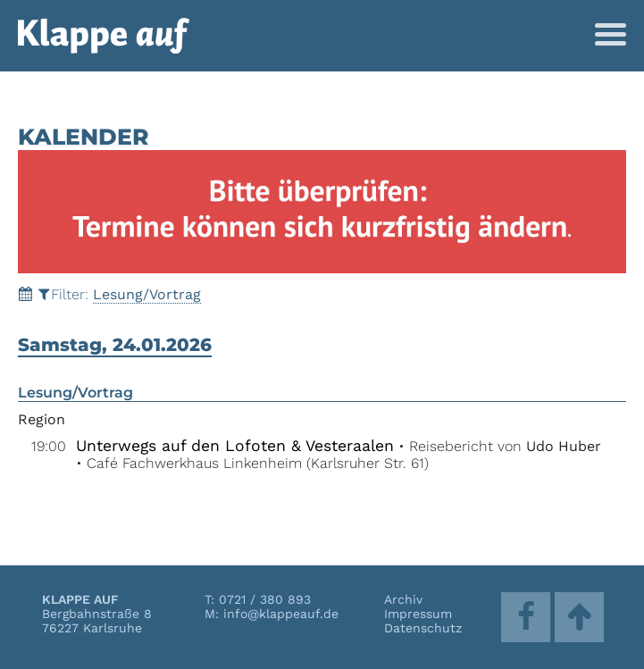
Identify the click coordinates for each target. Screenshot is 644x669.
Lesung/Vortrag (147, 294)
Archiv (403, 599)
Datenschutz (423, 628)
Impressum (418, 614)
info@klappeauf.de (281, 614)
